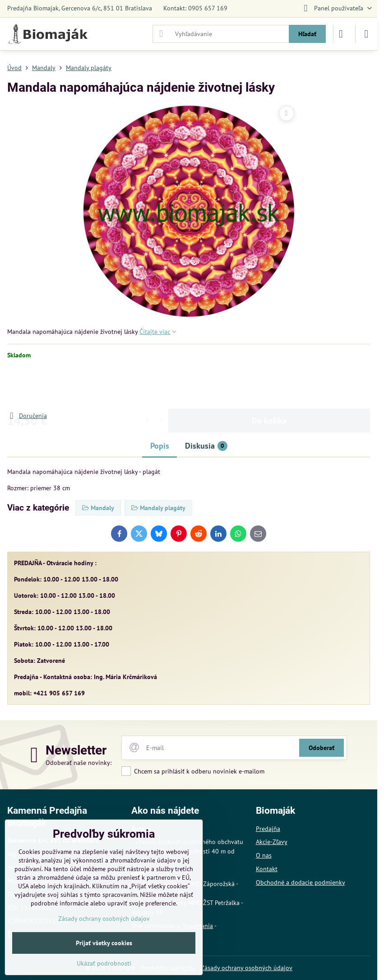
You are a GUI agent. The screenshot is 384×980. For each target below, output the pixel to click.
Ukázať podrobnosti (104, 963)
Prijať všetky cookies (104, 943)
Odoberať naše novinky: (79, 763)
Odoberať (322, 748)
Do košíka (269, 385)
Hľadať (307, 34)
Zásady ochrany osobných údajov (247, 968)
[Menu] (366, 34)
